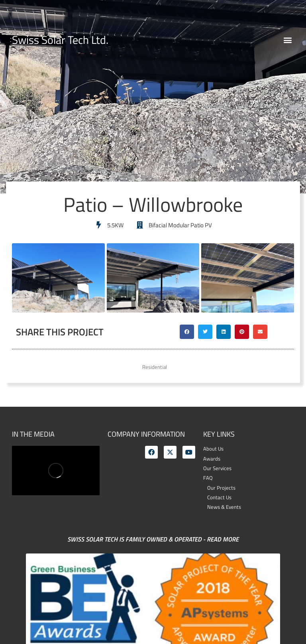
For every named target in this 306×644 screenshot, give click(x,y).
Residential (155, 367)
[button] (287, 40)
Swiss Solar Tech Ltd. (60, 40)
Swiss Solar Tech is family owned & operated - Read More (153, 539)
